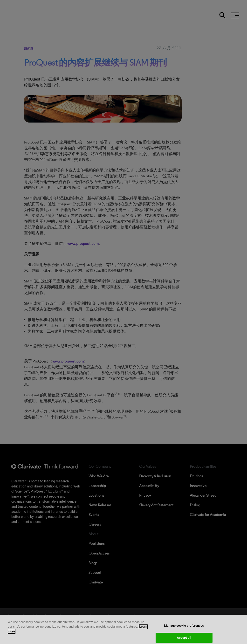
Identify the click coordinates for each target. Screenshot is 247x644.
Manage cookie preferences (184, 628)
